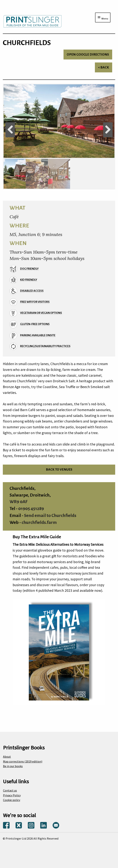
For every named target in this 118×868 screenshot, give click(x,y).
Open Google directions (88, 55)
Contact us (10, 790)
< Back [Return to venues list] (104, 67)
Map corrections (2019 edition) (23, 761)
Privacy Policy (12, 795)
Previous (10, 130)
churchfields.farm (39, 522)
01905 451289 (31, 509)
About (7, 757)
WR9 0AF (19, 502)
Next (108, 130)
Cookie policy (12, 800)
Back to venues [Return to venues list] (59, 470)
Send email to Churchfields (50, 516)
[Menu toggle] (103, 17)
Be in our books (13, 766)
